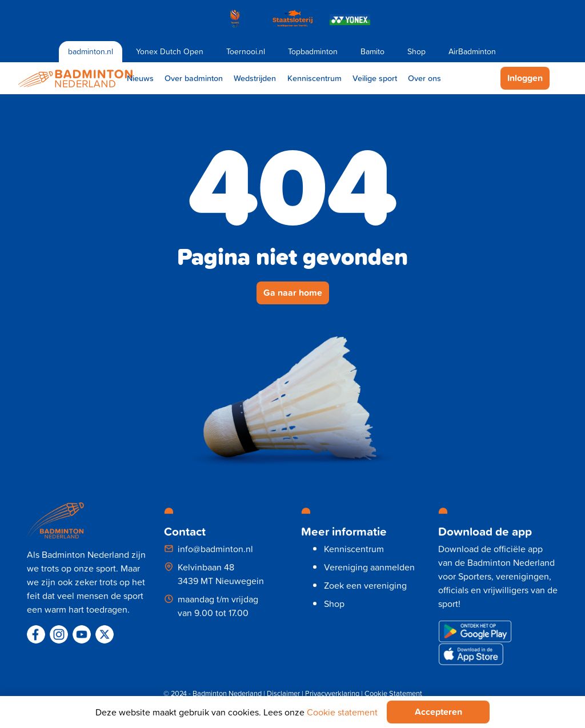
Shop (416, 51)
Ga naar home (293, 293)
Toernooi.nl (246, 51)
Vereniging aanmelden (369, 567)
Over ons (424, 78)
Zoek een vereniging (365, 585)
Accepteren (438, 712)
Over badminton (194, 78)
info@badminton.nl (215, 549)
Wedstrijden (255, 78)
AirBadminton (472, 51)
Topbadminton (313, 51)
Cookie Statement (393, 693)
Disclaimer (283, 693)
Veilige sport (375, 78)
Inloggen (525, 78)
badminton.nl (91, 51)
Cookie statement (342, 712)
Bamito (372, 51)
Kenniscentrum (314, 78)
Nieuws (140, 78)
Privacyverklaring (332, 693)
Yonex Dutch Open (170, 51)
